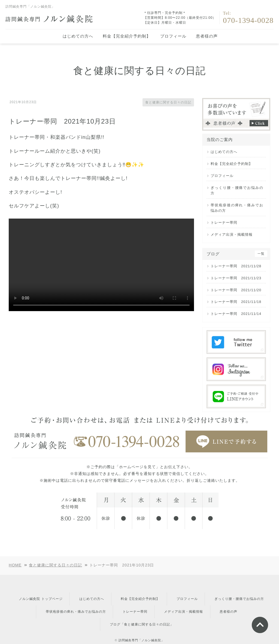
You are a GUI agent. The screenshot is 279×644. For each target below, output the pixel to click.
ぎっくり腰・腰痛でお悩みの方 (237, 190)
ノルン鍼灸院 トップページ (70, 596)
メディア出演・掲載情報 (232, 234)
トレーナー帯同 (224, 223)
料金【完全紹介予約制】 (127, 36)
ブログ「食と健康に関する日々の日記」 (157, 612)
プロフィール (173, 36)
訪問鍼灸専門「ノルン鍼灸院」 (141, 625)
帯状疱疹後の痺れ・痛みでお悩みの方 (237, 208)
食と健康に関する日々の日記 (165, 102)
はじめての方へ (78, 36)
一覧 (261, 254)
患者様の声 (207, 36)
